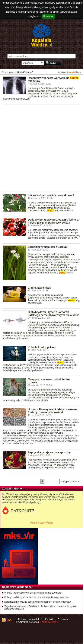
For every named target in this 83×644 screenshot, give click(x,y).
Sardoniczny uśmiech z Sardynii (48, 247)
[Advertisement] (41, 148)
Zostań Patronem (13, 489)
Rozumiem (49, 16)
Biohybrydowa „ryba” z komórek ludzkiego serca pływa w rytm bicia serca (54, 314)
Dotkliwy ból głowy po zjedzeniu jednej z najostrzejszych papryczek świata (53, 221)
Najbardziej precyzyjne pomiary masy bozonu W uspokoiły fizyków (37, 602)
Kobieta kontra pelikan (42, 347)
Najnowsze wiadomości (17, 587)
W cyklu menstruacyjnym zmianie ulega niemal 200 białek (33, 593)
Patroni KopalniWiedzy (41, 523)
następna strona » (70, 482)
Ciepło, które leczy (39, 288)
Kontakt (49, 619)
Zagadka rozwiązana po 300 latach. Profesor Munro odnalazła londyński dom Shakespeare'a (40, 608)
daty (79, 72)
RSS (9, 620)
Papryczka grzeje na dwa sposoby (49, 452)
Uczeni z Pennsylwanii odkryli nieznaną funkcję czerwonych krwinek (53, 411)
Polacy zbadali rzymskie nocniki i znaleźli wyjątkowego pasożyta (36, 597)
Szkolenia (63, 619)
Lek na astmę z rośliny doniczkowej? (51, 195)
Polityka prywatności (29, 619)
